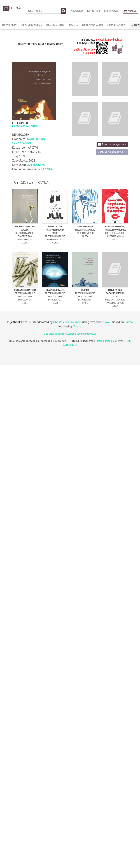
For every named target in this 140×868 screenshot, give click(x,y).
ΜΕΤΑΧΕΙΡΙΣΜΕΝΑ (31, 26)
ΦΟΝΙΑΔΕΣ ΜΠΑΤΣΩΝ (25, 290)
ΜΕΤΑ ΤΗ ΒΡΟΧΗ (85, 227)
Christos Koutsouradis (67, 322)
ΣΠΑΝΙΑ (73, 26)
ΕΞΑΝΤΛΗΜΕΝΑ (55, 26)
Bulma (129, 322)
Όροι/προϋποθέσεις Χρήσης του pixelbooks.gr (70, 334)
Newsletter (77, 11)
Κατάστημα (94, 11)
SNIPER (85, 290)
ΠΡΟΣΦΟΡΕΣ (9, 26)
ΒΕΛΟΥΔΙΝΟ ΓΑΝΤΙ (55, 290)
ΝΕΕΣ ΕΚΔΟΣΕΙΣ (116, 26)
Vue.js (77, 326)
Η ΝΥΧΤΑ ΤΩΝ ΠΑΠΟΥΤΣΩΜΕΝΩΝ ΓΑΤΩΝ (55, 230)
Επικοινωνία (111, 11)
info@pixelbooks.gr (107, 341)
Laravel (106, 322)
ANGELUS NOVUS (55, 240)
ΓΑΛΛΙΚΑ (47, 169)
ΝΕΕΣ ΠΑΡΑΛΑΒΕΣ (93, 26)
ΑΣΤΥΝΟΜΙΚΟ (36, 165)
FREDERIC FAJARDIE (25, 126)
